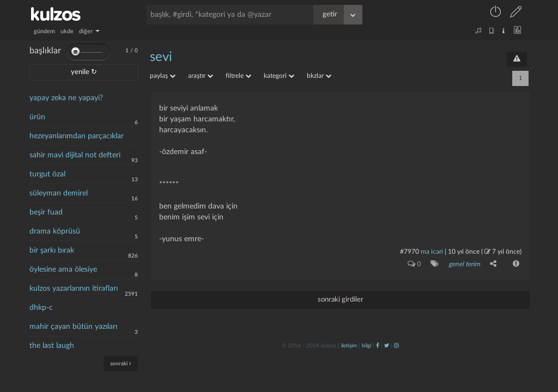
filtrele (238, 76)
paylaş (163, 76)
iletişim (349, 346)
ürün (37, 117)
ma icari (432, 252)
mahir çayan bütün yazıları (73, 327)
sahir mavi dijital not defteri (75, 155)
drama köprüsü (55, 231)
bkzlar (319, 76)
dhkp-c (41, 308)
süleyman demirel (59, 193)
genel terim (464, 264)
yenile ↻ (84, 72)
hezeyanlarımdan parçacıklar (77, 136)
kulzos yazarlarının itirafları (74, 289)
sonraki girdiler (341, 300)
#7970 (410, 252)
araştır (201, 76)
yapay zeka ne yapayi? (66, 98)
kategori (279, 76)
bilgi (366, 346)
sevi (161, 57)
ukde (67, 31)
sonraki (121, 363)
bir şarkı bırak (52, 250)
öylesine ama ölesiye (63, 269)
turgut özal (47, 174)
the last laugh (52, 346)
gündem (44, 31)
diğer (89, 31)
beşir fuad (46, 212)
